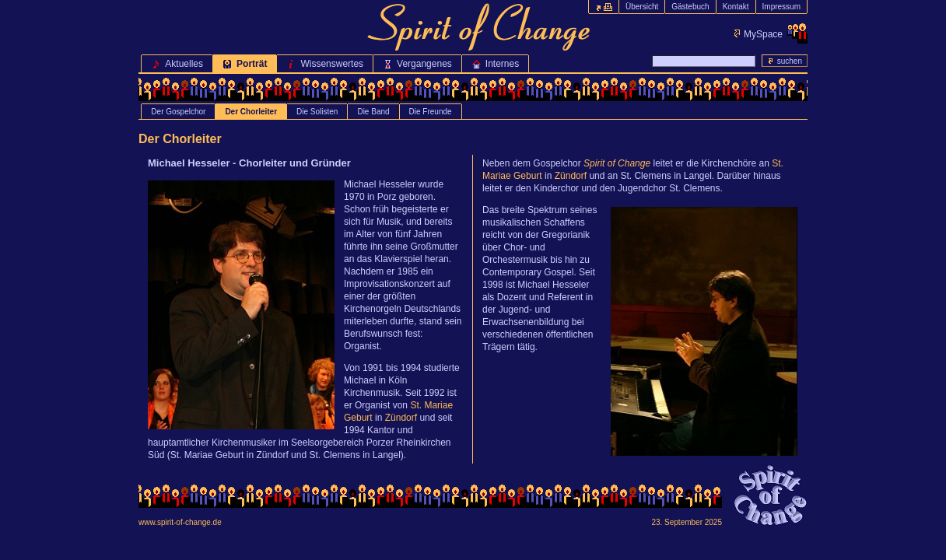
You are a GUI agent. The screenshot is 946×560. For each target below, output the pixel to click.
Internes (495, 64)
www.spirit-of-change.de (180, 522)
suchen (785, 61)
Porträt (245, 64)
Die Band (373, 112)
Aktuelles (177, 64)
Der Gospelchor (178, 112)
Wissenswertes (325, 64)
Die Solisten (317, 112)
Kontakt (736, 7)
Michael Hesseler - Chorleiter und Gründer (249, 163)
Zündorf (401, 418)
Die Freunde (431, 112)
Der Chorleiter (251, 112)
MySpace (763, 34)
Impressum (781, 7)
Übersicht (642, 7)
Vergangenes (417, 64)
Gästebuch (690, 7)
